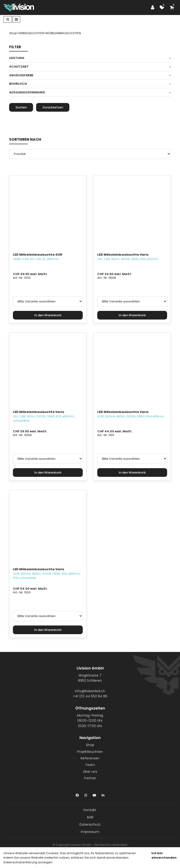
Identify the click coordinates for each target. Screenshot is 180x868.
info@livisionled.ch (90, 691)
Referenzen (90, 758)
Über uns (90, 772)
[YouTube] (94, 794)
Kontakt (90, 810)
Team (90, 765)
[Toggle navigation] (16, 19)
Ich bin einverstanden (164, 855)
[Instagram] (86, 794)
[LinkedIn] (103, 794)
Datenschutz (90, 824)
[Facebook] (77, 794)
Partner (90, 778)
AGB (90, 817)
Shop (90, 745)
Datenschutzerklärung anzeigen (28, 862)
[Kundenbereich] (154, 7)
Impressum (90, 832)
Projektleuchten (90, 752)
